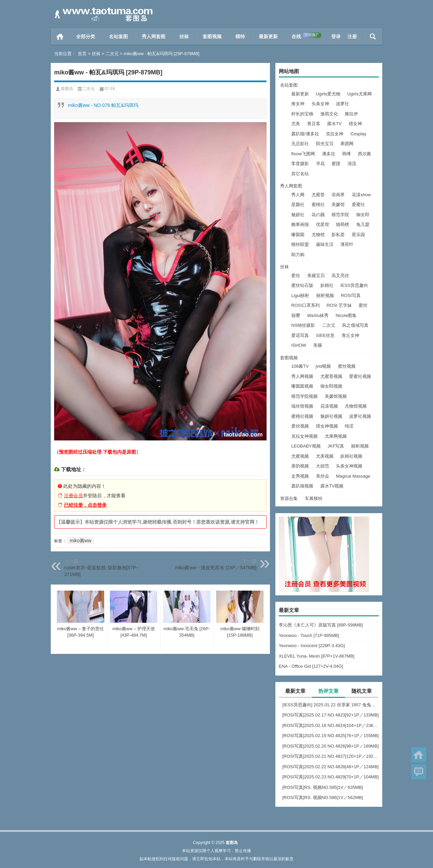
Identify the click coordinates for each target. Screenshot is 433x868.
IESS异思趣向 (354, 285)
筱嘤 (296, 315)
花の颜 (318, 215)
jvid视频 (323, 366)
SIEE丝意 (325, 335)
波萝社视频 (360, 416)
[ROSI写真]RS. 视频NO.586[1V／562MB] (322, 797)
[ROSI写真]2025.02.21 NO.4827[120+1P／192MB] (331, 756)
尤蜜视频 (300, 456)
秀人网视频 (302, 376)
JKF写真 (336, 446)
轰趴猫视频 (302, 486)
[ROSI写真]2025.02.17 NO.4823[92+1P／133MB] (330, 715)
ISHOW (299, 345)
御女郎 (363, 215)
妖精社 (327, 285)
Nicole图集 (346, 315)
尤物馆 (318, 235)
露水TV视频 (332, 486)
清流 (352, 164)
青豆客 (314, 124)
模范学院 (340, 215)
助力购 (298, 255)
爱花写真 (300, 335)
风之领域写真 (355, 325)
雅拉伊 (351, 114)
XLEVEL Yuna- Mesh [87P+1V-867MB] (317, 656)
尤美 (296, 124)
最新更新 (268, 37)
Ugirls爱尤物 (328, 94)
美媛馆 (338, 204)
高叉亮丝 (340, 276)
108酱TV (300, 366)
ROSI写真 (351, 295)
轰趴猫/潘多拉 (305, 134)
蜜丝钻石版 (302, 285)
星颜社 (298, 204)
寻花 (320, 164)
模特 (240, 37)
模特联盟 (300, 244)
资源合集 (289, 498)
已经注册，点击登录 (85, 505)
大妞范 (323, 466)
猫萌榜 (343, 224)
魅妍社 (298, 215)
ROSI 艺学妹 (339, 305)
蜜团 (336, 164)
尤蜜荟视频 (331, 376)
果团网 (347, 144)
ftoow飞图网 (303, 154)
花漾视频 (329, 406)
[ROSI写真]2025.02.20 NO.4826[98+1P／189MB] (330, 746)
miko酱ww (81, 541)
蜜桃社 (318, 204)
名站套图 (118, 37)
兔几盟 (363, 224)
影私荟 (338, 235)
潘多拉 (329, 154)
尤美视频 (325, 456)
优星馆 (323, 224)
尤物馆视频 (356, 406)
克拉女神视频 (304, 436)
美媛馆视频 (336, 396)
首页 (60, 37)
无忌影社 (300, 144)
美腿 (318, 345)
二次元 (112, 54)
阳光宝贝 (325, 144)
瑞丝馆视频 (302, 406)
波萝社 (343, 104)
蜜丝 (363, 305)
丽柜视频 (325, 295)
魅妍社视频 (331, 416)
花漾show (361, 195)
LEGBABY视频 (306, 446)
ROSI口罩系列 (305, 305)
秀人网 (298, 195)
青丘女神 (350, 335)
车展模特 (314, 498)
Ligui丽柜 (300, 295)
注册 (352, 37)
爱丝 (296, 276)
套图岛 (67, 89)
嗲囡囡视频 (302, 386)
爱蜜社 (358, 204)
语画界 (338, 195)
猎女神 (355, 124)
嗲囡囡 (298, 235)
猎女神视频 (327, 426)
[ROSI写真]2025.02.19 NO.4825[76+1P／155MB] (330, 736)
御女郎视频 (331, 386)
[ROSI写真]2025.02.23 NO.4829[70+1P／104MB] (330, 777)
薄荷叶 (347, 244)
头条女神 (320, 104)
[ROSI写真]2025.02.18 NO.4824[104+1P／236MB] (331, 725)
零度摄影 (300, 164)
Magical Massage (353, 476)
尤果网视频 (336, 436)
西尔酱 (364, 154)
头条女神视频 (349, 466)
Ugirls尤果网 (359, 94)
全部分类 (86, 37)
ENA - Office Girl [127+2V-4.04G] (311, 666)
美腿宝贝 (316, 276)
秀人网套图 (154, 37)
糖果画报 (300, 224)
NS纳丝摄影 (303, 325)
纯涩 (349, 426)
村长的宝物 (302, 114)
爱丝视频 (300, 426)
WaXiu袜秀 (318, 315)
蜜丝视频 (347, 366)
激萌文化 (329, 114)
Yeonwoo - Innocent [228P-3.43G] (312, 646)
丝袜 (184, 37)
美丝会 (323, 476)
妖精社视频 (351, 456)
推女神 (298, 104)
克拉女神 (335, 134)
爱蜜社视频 (360, 376)
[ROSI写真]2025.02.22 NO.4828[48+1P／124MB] (330, 767)
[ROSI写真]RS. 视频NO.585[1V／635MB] (322, 787)
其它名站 (300, 174)
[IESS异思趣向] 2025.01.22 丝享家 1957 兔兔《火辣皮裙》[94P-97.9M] (331, 705)
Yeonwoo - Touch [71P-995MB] (309, 635)
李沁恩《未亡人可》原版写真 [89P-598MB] (321, 625)
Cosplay (358, 134)
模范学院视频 (304, 396)
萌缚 (346, 154)
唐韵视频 (300, 466)
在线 (306, 36)
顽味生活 (325, 244)
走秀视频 (300, 476)
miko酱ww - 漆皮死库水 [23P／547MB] (216, 568)
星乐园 (358, 235)
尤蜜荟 (318, 195)
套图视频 (212, 37)
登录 (336, 37)
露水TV (334, 124)
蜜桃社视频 (302, 416)
